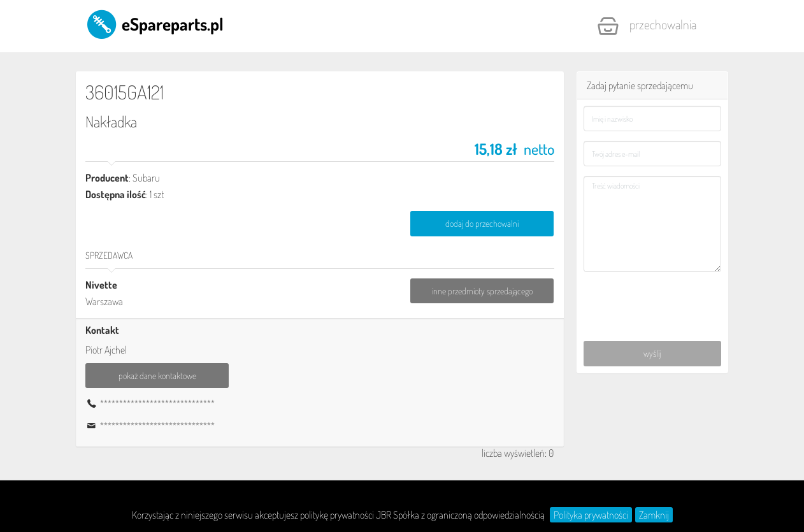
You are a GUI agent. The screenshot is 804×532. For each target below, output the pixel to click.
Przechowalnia (647, 26)
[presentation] (653, 299)
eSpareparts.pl (154, 24)
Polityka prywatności (591, 515)
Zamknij (654, 515)
